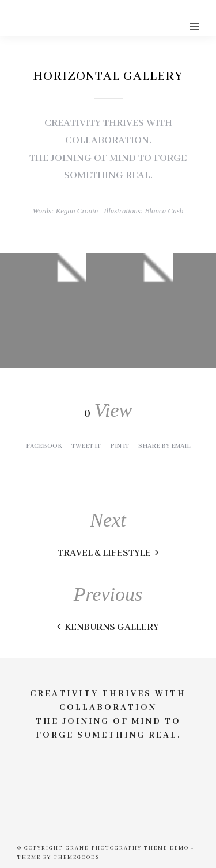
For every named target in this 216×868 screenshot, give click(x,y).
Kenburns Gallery (108, 627)
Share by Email (164, 446)
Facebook (44, 446)
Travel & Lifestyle (108, 553)
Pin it (120, 446)
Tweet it (86, 446)
